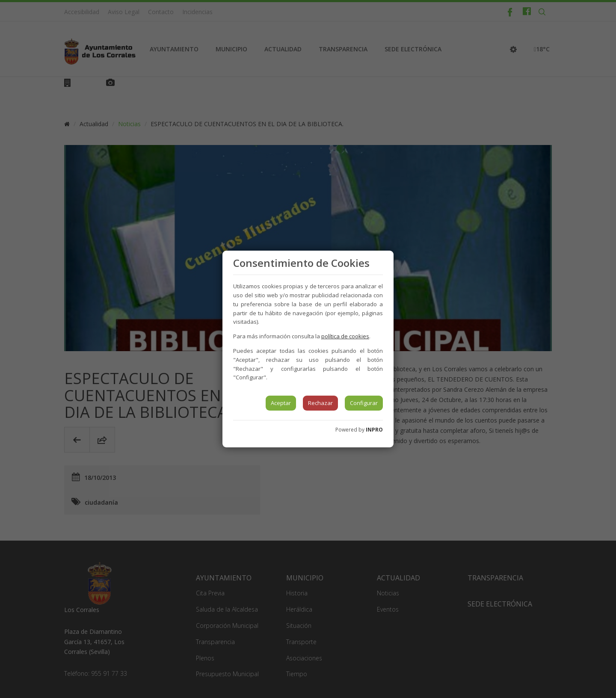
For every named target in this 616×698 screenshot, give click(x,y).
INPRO (374, 430)
